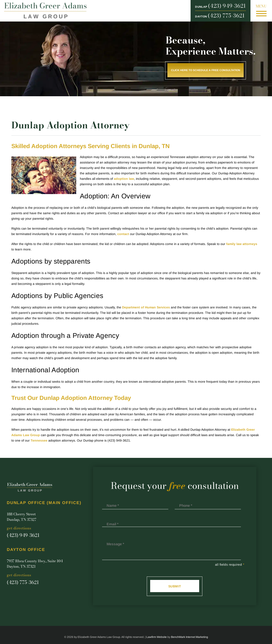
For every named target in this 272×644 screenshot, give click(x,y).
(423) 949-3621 (227, 6)
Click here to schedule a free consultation (206, 70)
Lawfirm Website (157, 637)
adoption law (124, 179)
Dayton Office (26, 550)
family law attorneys (242, 244)
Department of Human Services (146, 307)
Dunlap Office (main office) (44, 503)
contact (123, 234)
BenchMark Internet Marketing (190, 637)
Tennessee (39, 440)
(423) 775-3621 (226, 16)
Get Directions (19, 528)
